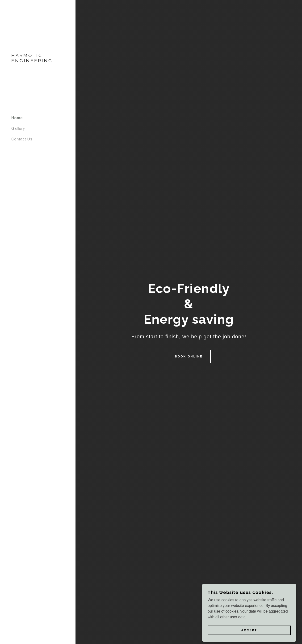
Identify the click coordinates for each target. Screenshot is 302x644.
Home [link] (17, 118)
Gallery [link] (18, 128)
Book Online (189, 357)
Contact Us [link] (22, 139)
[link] (38, 61)
